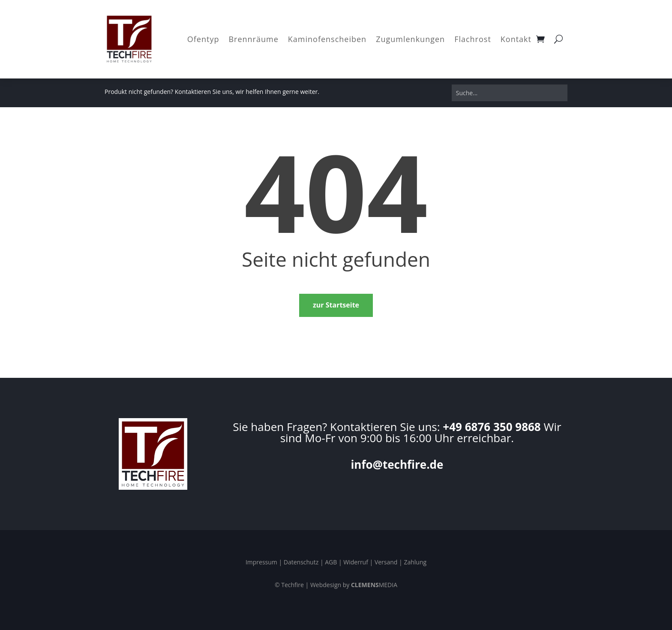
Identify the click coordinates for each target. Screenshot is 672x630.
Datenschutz (301, 562)
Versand (386, 562)
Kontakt (516, 39)
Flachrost (473, 39)
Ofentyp (203, 39)
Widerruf (356, 562)
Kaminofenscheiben (327, 39)
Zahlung (415, 562)
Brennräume (253, 39)
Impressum (261, 562)
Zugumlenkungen (410, 39)
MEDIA (374, 585)
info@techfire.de (397, 464)
